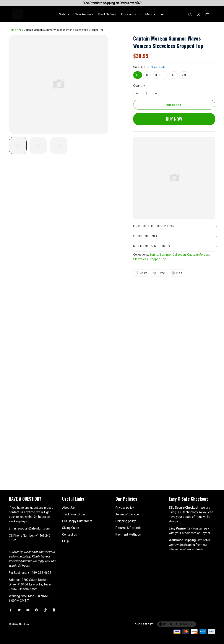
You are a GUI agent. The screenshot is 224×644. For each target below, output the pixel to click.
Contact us (70, 534)
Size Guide (158, 67)
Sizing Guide (71, 528)
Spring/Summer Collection (168, 255)
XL (174, 75)
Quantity (139, 86)
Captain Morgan (198, 255)
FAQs (66, 541)
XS (143, 67)
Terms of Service (127, 514)
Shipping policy (126, 521)
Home (12, 30)
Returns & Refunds (128, 528)
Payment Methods (128, 534)
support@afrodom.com (34, 528)
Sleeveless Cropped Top (150, 259)
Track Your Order (74, 514)
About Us (68, 508)
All (20, 30)
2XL (184, 75)
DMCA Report (144, 624)
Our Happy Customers (77, 521)
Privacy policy (125, 508)
